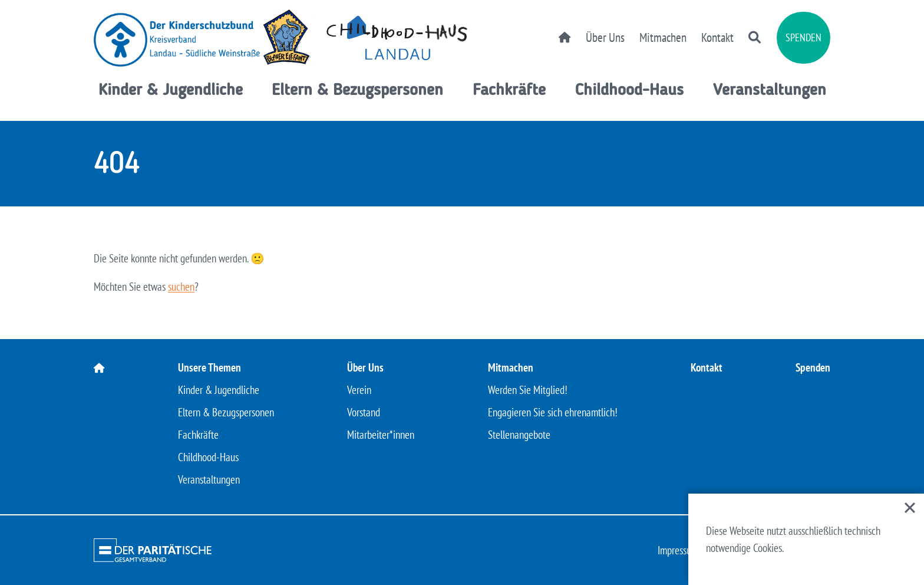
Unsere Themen (209, 367)
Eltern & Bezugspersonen (357, 91)
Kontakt (717, 37)
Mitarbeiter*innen (381, 435)
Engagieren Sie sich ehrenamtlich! (553, 412)
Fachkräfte (509, 91)
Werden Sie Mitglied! (528, 390)
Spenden (803, 37)
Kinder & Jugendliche (171, 91)
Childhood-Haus (629, 91)
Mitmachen (663, 37)
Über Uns (605, 37)
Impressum (678, 550)
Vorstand (364, 412)
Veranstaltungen (770, 91)
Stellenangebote (519, 435)
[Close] (910, 508)
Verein (359, 390)
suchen (181, 287)
